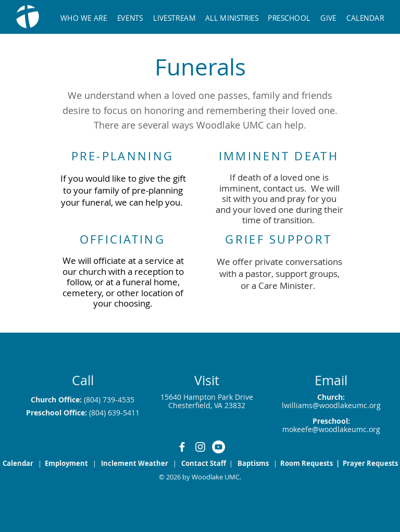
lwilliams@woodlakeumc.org (331, 405)
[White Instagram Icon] (200, 447)
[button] (232, 13)
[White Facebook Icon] (182, 447)
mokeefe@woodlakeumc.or (329, 429)
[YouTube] (218, 447)
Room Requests (307, 463)
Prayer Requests (370, 463)
